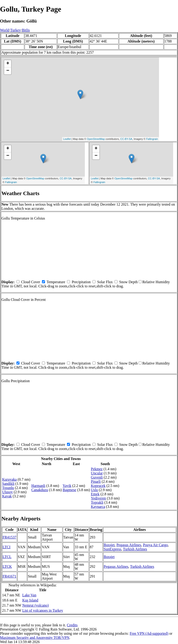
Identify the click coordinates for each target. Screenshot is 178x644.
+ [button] (8, 64)
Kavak (7, 496)
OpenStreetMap (96, 139)
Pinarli (96, 481)
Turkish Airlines (135, 549)
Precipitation (81, 282)
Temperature (56, 282)
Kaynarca (98, 507)
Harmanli (38, 486)
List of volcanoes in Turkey (43, 610)
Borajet (109, 545)
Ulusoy (7, 492)
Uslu (94, 490)
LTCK (7, 567)
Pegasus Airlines (129, 545)
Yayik (67, 486)
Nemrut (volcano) (35, 605)
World (5, 30)
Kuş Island (30, 600)
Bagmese (69, 490)
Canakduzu (40, 490)
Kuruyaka (9, 479)
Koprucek (98, 486)
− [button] (8, 71)
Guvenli (97, 477)
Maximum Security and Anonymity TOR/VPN (35, 638)
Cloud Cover (31, 282)
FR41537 (10, 537)
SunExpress (112, 549)
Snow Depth (128, 282)
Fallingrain (152, 139)
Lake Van (29, 595)
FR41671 (10, 576)
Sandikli (8, 484)
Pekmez (97, 469)
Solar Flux (105, 282)
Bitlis (26, 30)
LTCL (7, 557)
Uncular (97, 473)
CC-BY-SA (126, 139)
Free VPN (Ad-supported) (149, 633)
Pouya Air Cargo (155, 545)
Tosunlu (8, 488)
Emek (95, 494)
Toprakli (97, 502)
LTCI (6, 547)
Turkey (16, 30)
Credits (72, 625)
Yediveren (98, 498)
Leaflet (67, 139)
